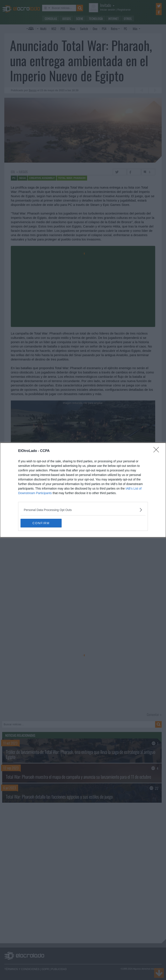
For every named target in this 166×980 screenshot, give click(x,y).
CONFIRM (41, 523)
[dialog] (83, 490)
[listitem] (83, 510)
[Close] (158, 451)
